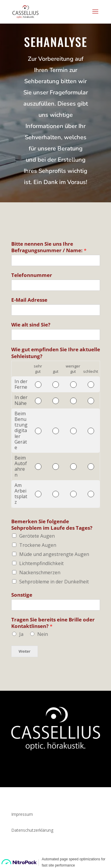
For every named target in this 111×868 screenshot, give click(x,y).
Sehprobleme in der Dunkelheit (54, 582)
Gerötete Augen (37, 536)
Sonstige (22, 595)
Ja (21, 634)
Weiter (25, 651)
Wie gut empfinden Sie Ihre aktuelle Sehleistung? (56, 353)
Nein (43, 634)
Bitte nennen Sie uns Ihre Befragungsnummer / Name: (49, 247)
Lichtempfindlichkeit (41, 563)
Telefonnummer (32, 275)
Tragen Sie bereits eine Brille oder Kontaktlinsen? (53, 623)
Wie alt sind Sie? (31, 325)
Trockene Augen (38, 545)
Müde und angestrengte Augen (54, 554)
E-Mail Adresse (29, 300)
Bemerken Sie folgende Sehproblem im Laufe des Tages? (52, 525)
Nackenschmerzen (40, 572)
